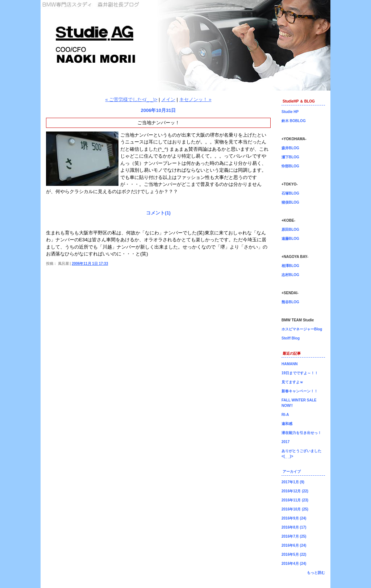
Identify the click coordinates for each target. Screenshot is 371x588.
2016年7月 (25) (294, 536)
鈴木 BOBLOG (294, 121)
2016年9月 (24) (294, 518)
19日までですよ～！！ (300, 373)
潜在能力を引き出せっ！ (301, 433)
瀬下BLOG (290, 157)
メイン (168, 99)
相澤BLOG (290, 266)
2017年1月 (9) (293, 482)
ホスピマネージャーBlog (302, 329)
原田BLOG (290, 230)
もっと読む (316, 573)
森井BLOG (290, 148)
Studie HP (290, 112)
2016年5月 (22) (294, 554)
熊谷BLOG (290, 302)
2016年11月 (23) (295, 500)
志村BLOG (290, 275)
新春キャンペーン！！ (300, 391)
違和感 (287, 424)
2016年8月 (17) (294, 527)
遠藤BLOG (290, 239)
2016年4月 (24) (294, 564)
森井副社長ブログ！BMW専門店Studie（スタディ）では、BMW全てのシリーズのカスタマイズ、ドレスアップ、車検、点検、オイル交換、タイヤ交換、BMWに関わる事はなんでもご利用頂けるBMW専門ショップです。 (185, 45)
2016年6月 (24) (294, 545)
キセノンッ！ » (195, 99)
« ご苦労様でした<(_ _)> (132, 99)
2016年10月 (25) (295, 509)
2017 (285, 442)
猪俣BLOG (290, 202)
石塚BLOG (290, 193)
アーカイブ (292, 472)
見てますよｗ (292, 382)
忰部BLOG (290, 166)
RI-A (285, 415)
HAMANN (289, 364)
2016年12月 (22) (295, 491)
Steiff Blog (291, 338)
